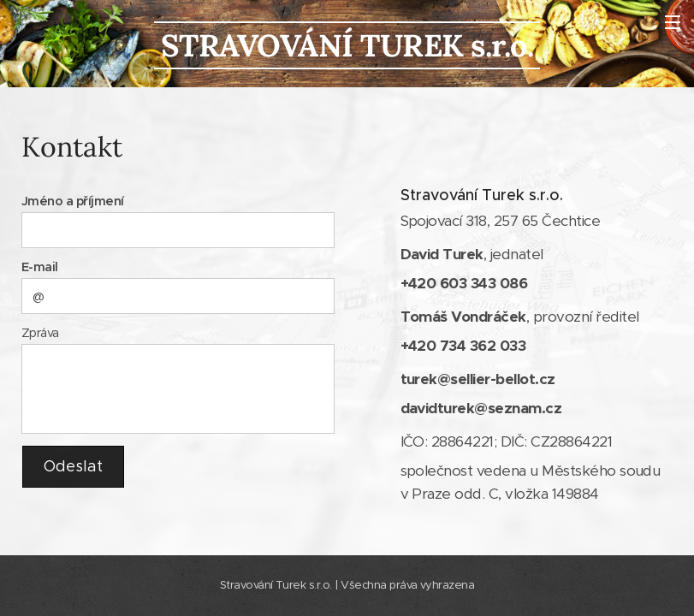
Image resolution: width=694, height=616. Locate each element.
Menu (673, 22)
